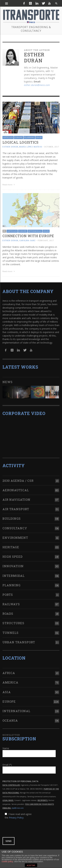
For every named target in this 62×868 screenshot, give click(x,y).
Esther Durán (10, 147)
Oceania (10, 720)
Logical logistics (21, 142)
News (8, 382)
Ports (8, 595)
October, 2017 (52, 147)
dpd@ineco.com (18, 808)
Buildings (12, 519)
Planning (29, 137)
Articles (8, 137)
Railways (11, 604)
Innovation (13, 566)
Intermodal (35, 231)
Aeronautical (16, 490)
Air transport (16, 509)
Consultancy (15, 528)
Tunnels (10, 633)
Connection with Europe (28, 236)
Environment (15, 538)
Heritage (11, 547)
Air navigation (16, 500)
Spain (39, 137)
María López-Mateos (31, 147)
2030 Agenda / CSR (18, 481)
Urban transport (19, 642)
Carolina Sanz (27, 240)
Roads (8, 614)
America (10, 682)
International (16, 711)
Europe (19, 137)
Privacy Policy (16, 818)
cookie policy (7, 862)
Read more (9, 185)
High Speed (13, 557)
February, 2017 (46, 240)
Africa (9, 673)
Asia (7, 692)
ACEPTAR (31, 865)
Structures (13, 623)
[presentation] (28, 828)
